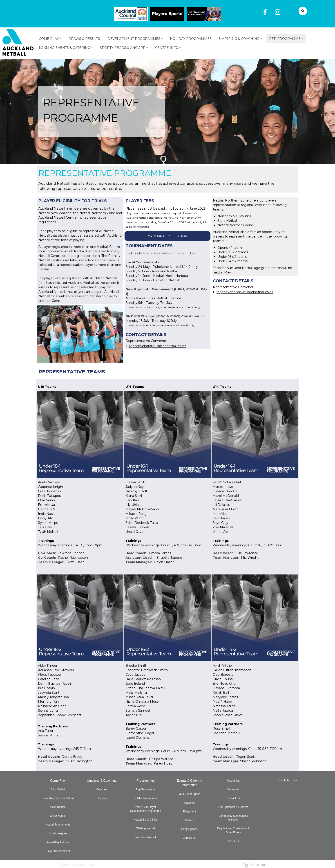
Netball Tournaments (58, 825)
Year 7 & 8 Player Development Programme (146, 809)
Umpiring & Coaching (102, 781)
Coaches (102, 789)
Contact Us (189, 838)
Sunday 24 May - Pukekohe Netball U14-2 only (162, 267)
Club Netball (58, 789)
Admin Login (255, 865)
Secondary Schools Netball (58, 798)
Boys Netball (58, 807)
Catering (189, 803)
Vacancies (233, 789)
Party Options (189, 829)
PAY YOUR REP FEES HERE (167, 236)
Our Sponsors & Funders (233, 807)
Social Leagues (58, 833)
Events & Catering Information (189, 783)
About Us (233, 781)
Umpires (102, 798)
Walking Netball (146, 828)
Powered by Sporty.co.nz (80, 865)
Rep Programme (145, 789)
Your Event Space (190, 794)
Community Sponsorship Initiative (233, 818)
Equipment (189, 812)
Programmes (145, 781)
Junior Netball (58, 816)
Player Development (58, 851)
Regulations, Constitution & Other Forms (233, 830)
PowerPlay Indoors (58, 842)
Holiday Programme (145, 798)
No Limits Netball (146, 837)
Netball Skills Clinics (146, 820)
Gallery (189, 820)
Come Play (58, 781)
